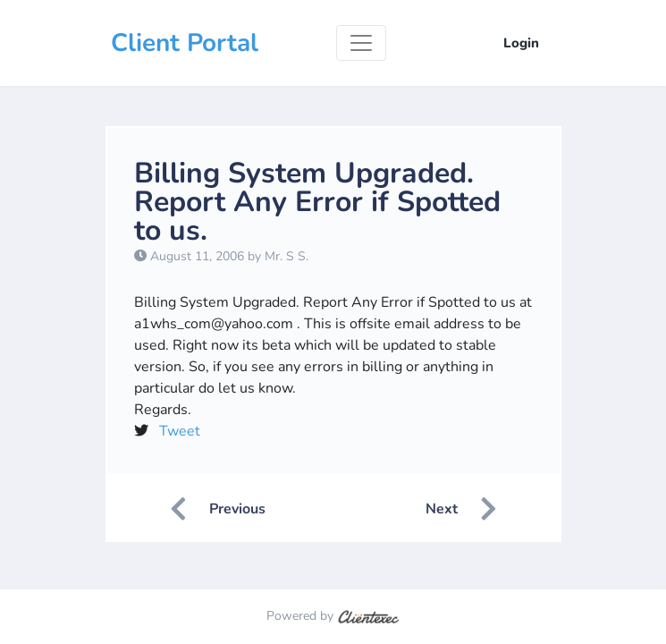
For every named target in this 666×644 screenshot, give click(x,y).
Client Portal (185, 43)
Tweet (180, 431)
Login (521, 43)
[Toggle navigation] (361, 43)
